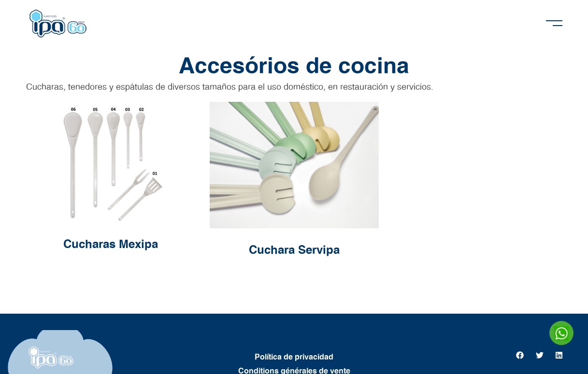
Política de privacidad (294, 357)
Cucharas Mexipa (111, 245)
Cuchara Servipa (294, 250)
